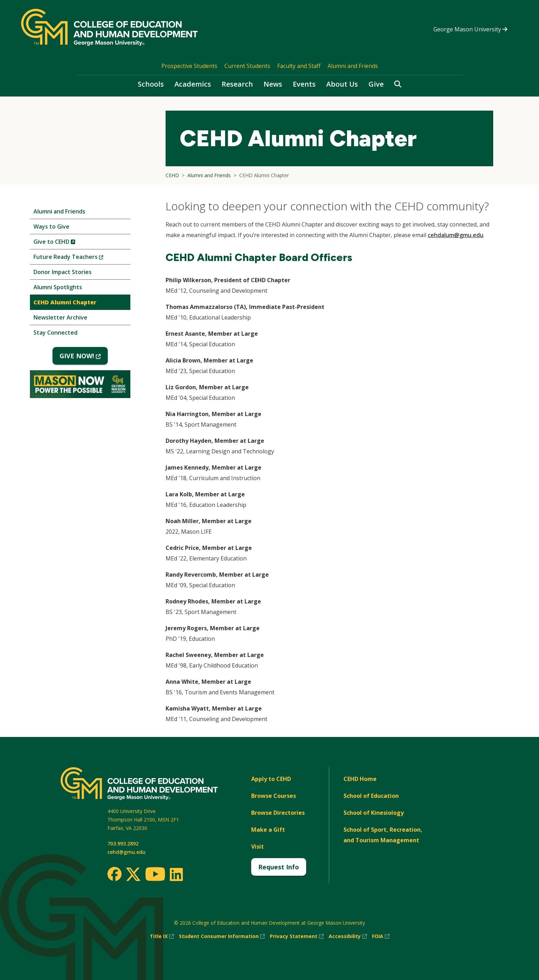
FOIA (381, 936)
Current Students (247, 66)
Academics (193, 84)
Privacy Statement (297, 936)
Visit (258, 846)
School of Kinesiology (374, 813)
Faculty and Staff (299, 66)
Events (304, 84)
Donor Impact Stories (63, 272)
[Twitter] (133, 875)
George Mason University (470, 29)
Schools (151, 84)
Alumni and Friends (353, 66)
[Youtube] (155, 875)
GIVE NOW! (84, 358)
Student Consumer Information (222, 936)
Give (376, 84)
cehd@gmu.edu (126, 852)
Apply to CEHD (271, 779)
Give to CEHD (66, 243)
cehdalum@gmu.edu (456, 235)
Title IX (162, 936)
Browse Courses (274, 796)
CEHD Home (360, 779)
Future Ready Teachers (80, 258)
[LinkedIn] (176, 874)
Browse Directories (278, 813)
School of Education (371, 796)
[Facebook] (114, 874)
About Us (342, 84)
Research (237, 84)
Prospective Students (189, 66)
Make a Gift (268, 830)
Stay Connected (55, 333)
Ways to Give (51, 227)
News (273, 84)
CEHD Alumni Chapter (65, 302)
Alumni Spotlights (58, 287)
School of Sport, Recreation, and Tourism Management (383, 835)
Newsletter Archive (60, 317)
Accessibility (348, 936)
